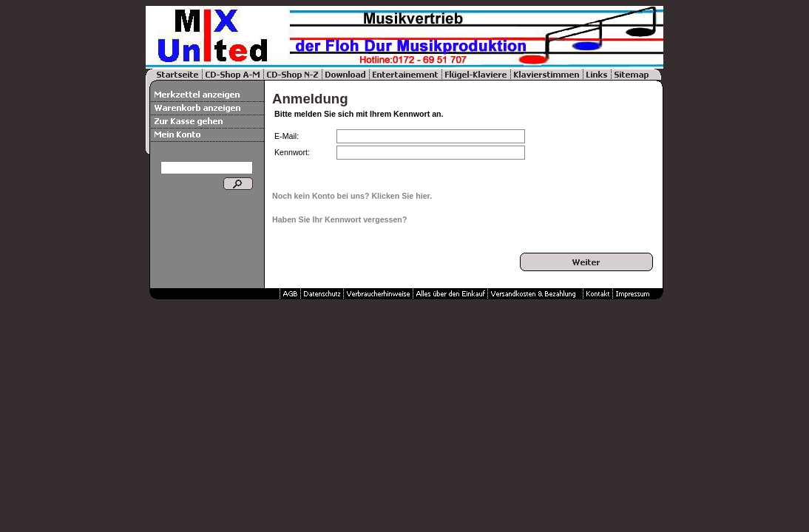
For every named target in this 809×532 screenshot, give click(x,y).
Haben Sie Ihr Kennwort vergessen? (339, 219)
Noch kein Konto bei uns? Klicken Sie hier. (352, 196)
